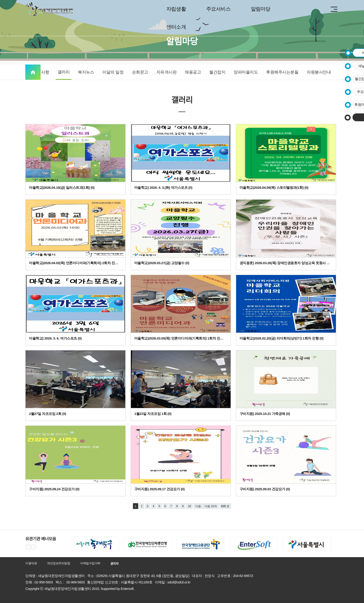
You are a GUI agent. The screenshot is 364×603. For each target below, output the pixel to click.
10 (189, 506)
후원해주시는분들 (282, 72)
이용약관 (31, 563)
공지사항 (41, 72)
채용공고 (193, 72)
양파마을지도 (246, 72)
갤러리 (64, 72)
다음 (198, 506)
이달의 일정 (113, 72)
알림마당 (261, 9)
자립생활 (176, 9)
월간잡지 (217, 72)
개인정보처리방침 (59, 563)
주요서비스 (218, 9)
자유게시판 (167, 72)
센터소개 (176, 27)
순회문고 (140, 72)
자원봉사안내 (319, 72)
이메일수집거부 (90, 563)
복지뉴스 (86, 72)
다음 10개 (211, 506)
